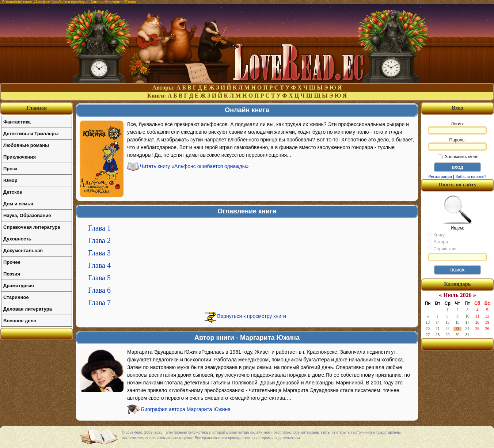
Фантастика (17, 122)
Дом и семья (18, 204)
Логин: (457, 128)
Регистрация (440, 176)
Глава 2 (99, 240)
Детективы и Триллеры (31, 134)
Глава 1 (99, 228)
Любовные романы (26, 145)
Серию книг (442, 248)
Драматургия (19, 286)
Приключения (20, 157)
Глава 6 (99, 290)
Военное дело (20, 321)
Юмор (10, 180)
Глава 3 (99, 253)
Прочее (12, 262)
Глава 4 (99, 265)
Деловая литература (28, 309)
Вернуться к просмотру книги (252, 316)
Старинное (16, 297)
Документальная (23, 250)
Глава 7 (99, 303)
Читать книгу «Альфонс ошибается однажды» (194, 166)
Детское (13, 192)
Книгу (436, 235)
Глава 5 (99, 278)
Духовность (17, 239)
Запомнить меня (458, 157)
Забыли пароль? (471, 176)
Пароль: (457, 144)
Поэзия (12, 274)
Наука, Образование (27, 215)
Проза (10, 169)
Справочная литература (32, 227)
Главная (37, 108)
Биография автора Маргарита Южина (186, 409)
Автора (438, 242)
